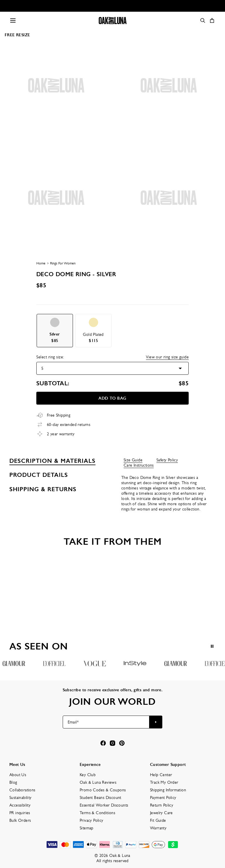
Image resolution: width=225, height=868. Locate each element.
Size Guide (133, 460)
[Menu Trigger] (13, 20)
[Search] (203, 20)
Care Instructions (139, 465)
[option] (55, 331)
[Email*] (106, 722)
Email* (73, 722)
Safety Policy (167, 460)
